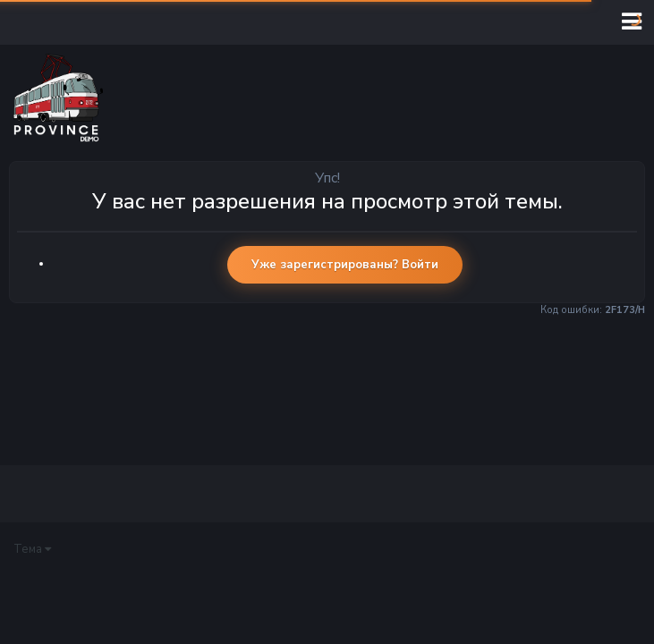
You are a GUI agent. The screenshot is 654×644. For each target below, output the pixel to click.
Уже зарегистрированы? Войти (345, 265)
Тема (32, 549)
